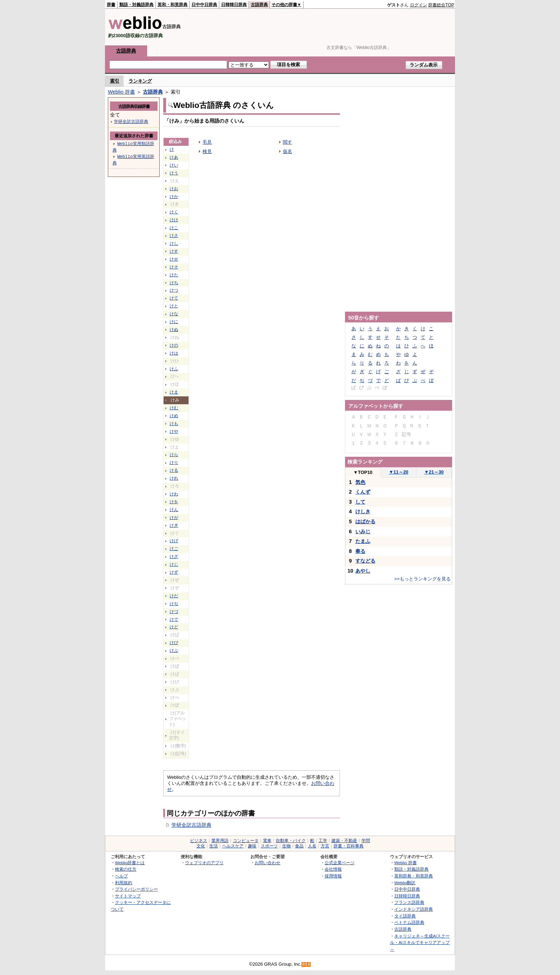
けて (174, 298)
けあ (174, 157)
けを (174, 502)
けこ (174, 228)
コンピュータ (246, 841)
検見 (207, 151)
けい (174, 165)
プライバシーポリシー (136, 889)
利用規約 (124, 883)
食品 (299, 846)
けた (174, 275)
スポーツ (269, 846)
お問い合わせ (267, 863)
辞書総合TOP (441, 5)
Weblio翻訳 (405, 883)
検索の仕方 (126, 869)
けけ (174, 220)
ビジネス (199, 841)
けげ (174, 541)
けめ (174, 416)
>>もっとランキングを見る (422, 579)
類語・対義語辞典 (136, 5)
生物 (286, 846)
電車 (267, 841)
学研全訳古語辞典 (191, 825)
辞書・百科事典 (349, 846)
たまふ (363, 541)
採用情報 (333, 876)
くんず (363, 492)
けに (174, 322)
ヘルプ (121, 876)
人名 (312, 846)
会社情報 (333, 869)
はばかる (365, 521)
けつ (174, 290)
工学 (323, 841)
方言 (325, 846)
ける (174, 470)
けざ (174, 556)
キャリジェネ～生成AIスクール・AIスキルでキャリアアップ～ (420, 942)
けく (174, 212)
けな (174, 314)
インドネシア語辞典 (414, 909)
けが (174, 518)
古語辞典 (259, 5)
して (360, 502)
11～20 (399, 472)
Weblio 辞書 (121, 92)
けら (174, 455)
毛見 (207, 142)
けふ (174, 369)
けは (174, 353)
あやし (363, 571)
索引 (115, 81)
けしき (363, 511)
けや (174, 431)
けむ (174, 408)
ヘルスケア (233, 846)
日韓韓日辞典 (234, 5)
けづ (174, 612)
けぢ (174, 604)
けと (174, 306)
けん (174, 510)
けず (174, 572)
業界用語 (220, 841)
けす (174, 251)
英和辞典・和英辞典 (414, 876)
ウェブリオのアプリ (204, 863)
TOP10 (363, 472)
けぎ (174, 525)
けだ (174, 596)
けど (174, 627)
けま (174, 392)
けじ (174, 564)
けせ (174, 259)
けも (174, 424)
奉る (360, 551)
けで (174, 619)
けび (174, 643)
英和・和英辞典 (172, 5)
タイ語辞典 (405, 916)
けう (174, 173)
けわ (174, 494)
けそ (174, 267)
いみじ (363, 531)
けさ (174, 236)
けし (174, 243)
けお (174, 189)
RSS (306, 964)
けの (174, 345)
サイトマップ (128, 896)
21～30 (434, 472)
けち (174, 283)
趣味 (252, 846)
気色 (360, 482)
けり (174, 462)
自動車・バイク (291, 841)
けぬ (174, 330)
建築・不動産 (344, 841)
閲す (287, 142)
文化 (201, 846)
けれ (174, 478)
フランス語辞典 (409, 902)
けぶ (174, 650)
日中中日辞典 (204, 5)
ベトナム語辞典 (409, 922)
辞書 (111, 5)
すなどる (365, 561)
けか (174, 197)
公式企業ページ (340, 863)
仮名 (287, 151)
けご (174, 549)
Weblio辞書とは (130, 863)
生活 (214, 846)
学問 (366, 841)
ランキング (140, 81)
